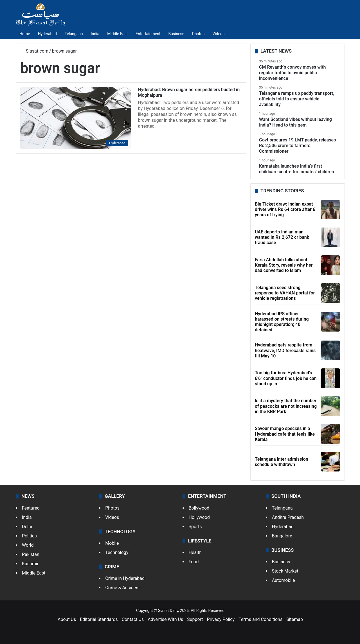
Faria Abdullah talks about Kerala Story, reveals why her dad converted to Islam (284, 265)
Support (195, 619)
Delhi (27, 527)
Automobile (283, 580)
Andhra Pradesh (288, 517)
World (28, 545)
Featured (31, 508)
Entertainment (148, 34)
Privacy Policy (221, 619)
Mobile (112, 543)
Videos (218, 34)
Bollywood (199, 508)
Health (195, 552)
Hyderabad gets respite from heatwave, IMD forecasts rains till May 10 (285, 350)
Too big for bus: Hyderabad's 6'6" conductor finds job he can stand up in (286, 378)
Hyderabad (47, 34)
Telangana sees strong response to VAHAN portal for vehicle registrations (285, 293)
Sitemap (295, 619)
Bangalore (282, 536)
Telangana (74, 34)
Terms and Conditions (260, 619)
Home (25, 34)
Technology (117, 552)
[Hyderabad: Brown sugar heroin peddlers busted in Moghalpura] (76, 118)
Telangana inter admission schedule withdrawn (282, 462)
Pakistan (31, 554)
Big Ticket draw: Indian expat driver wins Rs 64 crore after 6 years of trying (285, 209)
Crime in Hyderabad (125, 578)
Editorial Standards (99, 619)
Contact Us (133, 619)
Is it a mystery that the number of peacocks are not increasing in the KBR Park (286, 406)
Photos (198, 34)
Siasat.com (34, 51)
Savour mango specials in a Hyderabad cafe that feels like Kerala (285, 434)
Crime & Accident (122, 588)
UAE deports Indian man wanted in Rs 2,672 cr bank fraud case (282, 237)
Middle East (117, 34)
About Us (67, 619)
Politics (29, 536)
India (95, 34)
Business (176, 34)
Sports (195, 527)
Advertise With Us (165, 619)
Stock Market (285, 571)
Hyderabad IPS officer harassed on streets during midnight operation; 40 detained (282, 322)
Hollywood (199, 517)
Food (194, 562)
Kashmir (30, 564)
